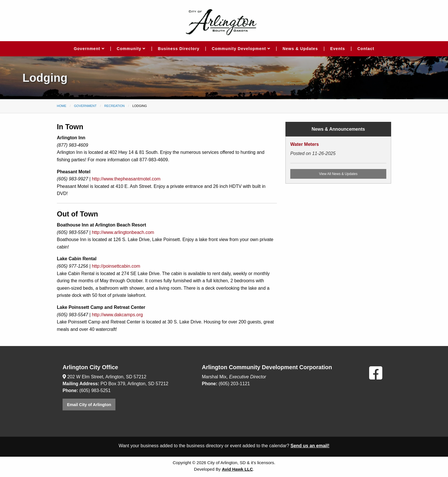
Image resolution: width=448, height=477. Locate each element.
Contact (366, 49)
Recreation (114, 106)
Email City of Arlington (89, 405)
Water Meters (305, 144)
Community (131, 49)
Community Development (241, 49)
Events (338, 49)
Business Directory (179, 49)
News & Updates (300, 49)
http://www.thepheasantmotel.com (126, 179)
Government (89, 49)
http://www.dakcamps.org (117, 315)
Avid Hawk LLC (237, 469)
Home (62, 106)
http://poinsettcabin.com (116, 266)
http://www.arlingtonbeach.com (123, 232)
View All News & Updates (338, 174)
